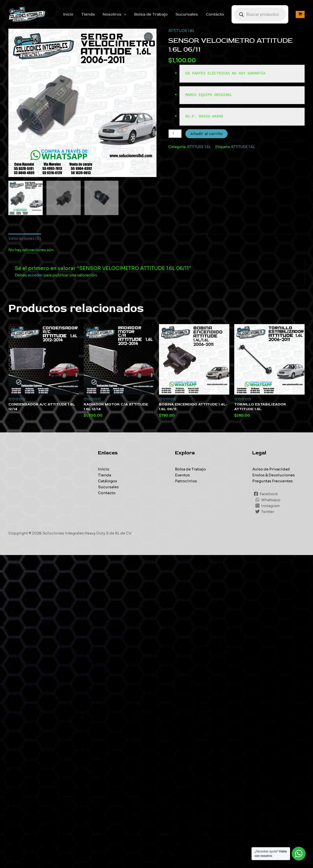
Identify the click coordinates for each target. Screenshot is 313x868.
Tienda (88, 14)
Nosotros (115, 14)
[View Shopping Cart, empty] (300, 14)
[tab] (25, 238)
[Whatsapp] (268, 500)
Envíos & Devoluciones (274, 475)
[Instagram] (267, 506)
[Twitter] (265, 512)
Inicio (68, 14)
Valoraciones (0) (25, 238)
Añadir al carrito (206, 134)
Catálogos (108, 481)
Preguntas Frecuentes (273, 481)
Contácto (215, 14)
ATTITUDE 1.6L (181, 31)
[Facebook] (266, 494)
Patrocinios (186, 481)
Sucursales (187, 14)
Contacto (107, 493)
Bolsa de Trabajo (151, 14)
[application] (124, 14)
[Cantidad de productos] (175, 134)
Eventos (182, 475)
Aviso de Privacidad (271, 469)
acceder (35, 275)
